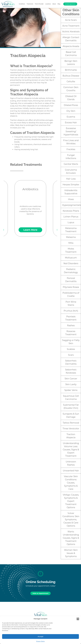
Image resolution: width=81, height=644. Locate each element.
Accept (40, 636)
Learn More (30, 230)
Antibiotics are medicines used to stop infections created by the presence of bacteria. (30, 208)
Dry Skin (71, 111)
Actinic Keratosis (71, 32)
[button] (78, 619)
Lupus (71, 222)
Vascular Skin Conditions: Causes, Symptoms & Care (71, 483)
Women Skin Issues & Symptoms (71, 553)
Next (53, 206)
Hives (71, 199)
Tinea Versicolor (71, 429)
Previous (8, 206)
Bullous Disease (71, 76)
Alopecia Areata (71, 46)
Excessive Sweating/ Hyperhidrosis (71, 131)
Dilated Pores (71, 105)
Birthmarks (71, 70)
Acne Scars (71, 20)
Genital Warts (71, 164)
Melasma (71, 237)
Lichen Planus (71, 217)
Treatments (30, 4)
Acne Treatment (71, 26)
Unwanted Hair (71, 471)
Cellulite (71, 81)
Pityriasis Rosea (71, 287)
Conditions (22, 4)
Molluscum (71, 258)
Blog (59, 4)
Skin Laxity (71, 384)
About (54, 4)
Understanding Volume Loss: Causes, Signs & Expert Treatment (71, 450)
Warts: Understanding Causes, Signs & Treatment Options (71, 538)
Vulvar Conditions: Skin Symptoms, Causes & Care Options (71, 519)
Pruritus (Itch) (71, 311)
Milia (71, 243)
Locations (48, 4)
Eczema (71, 117)
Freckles (71, 149)
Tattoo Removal (71, 423)
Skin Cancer (71, 379)
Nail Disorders (71, 263)
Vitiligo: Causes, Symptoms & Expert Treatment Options (71, 501)
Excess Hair (71, 123)
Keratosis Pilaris (71, 211)
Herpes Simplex (71, 185)
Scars (71, 355)
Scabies (71, 349)
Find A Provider (39, 4)
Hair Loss (71, 179)
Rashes (71, 325)
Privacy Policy (40, 641)
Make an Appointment (40, 593)
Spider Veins (71, 390)
